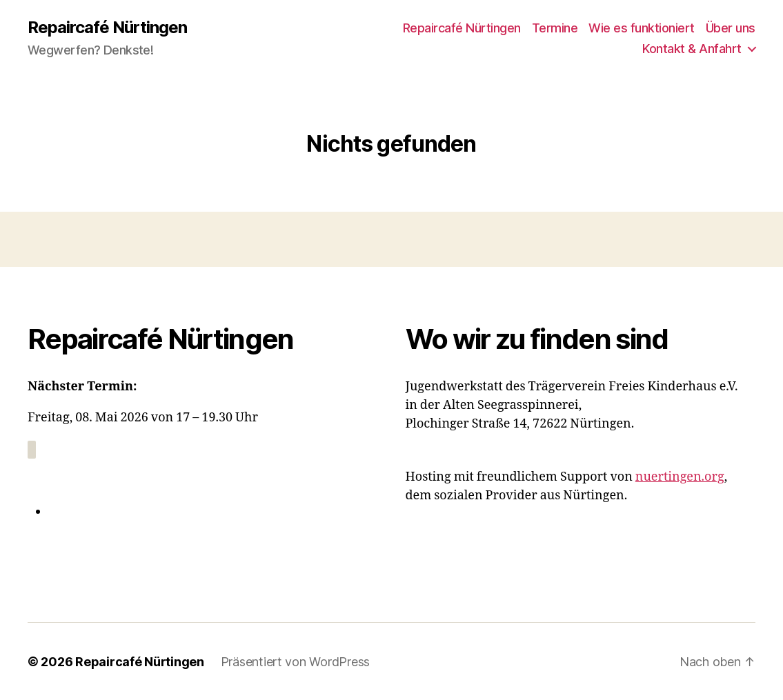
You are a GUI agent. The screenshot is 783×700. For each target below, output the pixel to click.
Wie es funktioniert (642, 28)
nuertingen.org (680, 477)
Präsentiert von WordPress (295, 661)
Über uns (731, 28)
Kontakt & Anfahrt (692, 49)
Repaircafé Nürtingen (107, 28)
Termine (555, 28)
